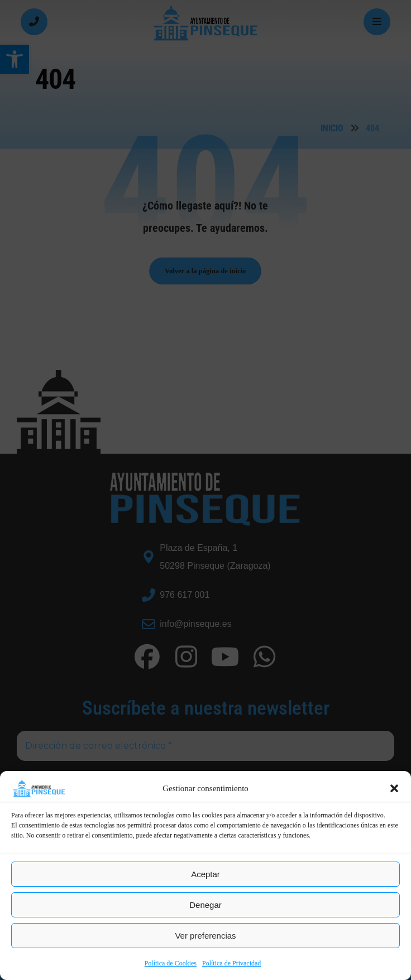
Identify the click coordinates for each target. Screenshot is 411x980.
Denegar (205, 905)
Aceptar (205, 874)
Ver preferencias (205, 936)
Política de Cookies (171, 963)
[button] (394, 788)
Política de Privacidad (231, 963)
